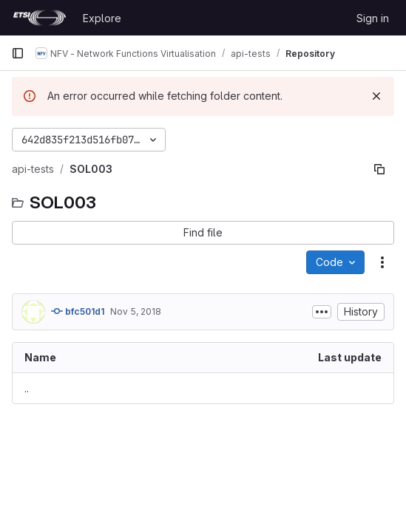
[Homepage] (40, 18)
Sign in (373, 18)
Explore (102, 18)
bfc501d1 (78, 311)
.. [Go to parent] (27, 388)
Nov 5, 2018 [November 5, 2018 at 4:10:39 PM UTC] (136, 311)
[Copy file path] (379, 169)
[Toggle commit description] (322, 312)
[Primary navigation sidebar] (18, 53)
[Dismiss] (376, 96)
